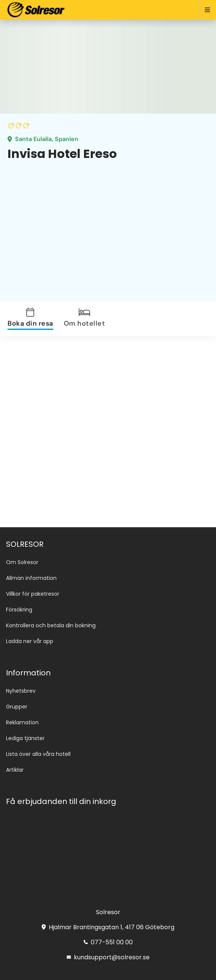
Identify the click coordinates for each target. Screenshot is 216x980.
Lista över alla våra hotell (38, 754)
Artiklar (15, 770)
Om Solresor (22, 562)
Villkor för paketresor (33, 594)
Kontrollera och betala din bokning (51, 625)
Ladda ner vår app (30, 641)
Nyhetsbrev (21, 691)
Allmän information (31, 578)
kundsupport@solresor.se (108, 957)
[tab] (35, 319)
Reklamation (22, 722)
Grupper (17, 707)
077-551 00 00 (108, 942)
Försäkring (19, 610)
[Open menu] (204, 10)
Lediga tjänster (25, 738)
